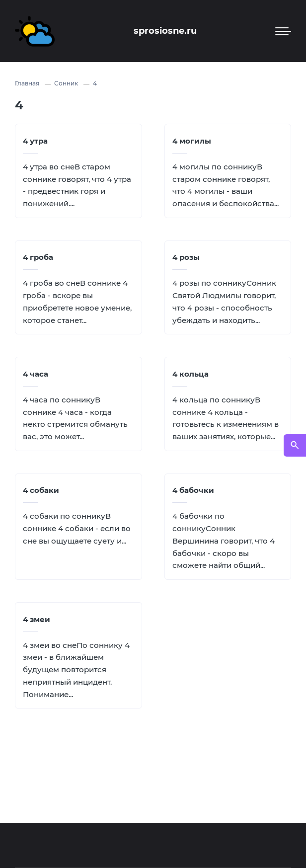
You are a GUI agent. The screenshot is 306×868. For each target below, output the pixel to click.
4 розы (186, 257)
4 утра (35, 141)
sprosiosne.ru (165, 31)
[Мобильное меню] (283, 31)
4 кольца (191, 374)
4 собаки (41, 490)
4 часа (36, 374)
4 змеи (37, 619)
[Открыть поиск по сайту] (295, 445)
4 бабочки (193, 490)
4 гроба (38, 257)
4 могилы (192, 141)
